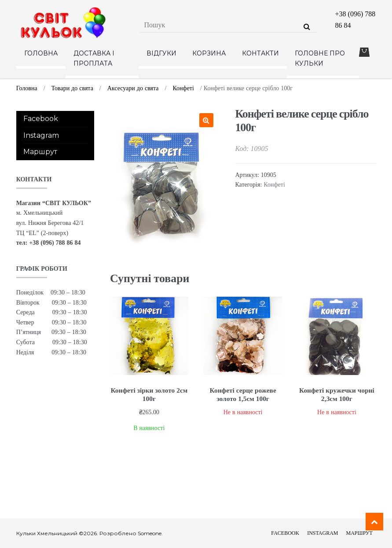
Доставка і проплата (94, 58)
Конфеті (183, 88)
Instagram (41, 135)
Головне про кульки (320, 58)
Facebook (41, 119)
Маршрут (40, 152)
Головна (41, 53)
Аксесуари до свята (133, 88)
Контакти (260, 53)
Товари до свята (72, 88)
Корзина (209, 53)
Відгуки (161, 53)
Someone (150, 533)
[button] (206, 120)
